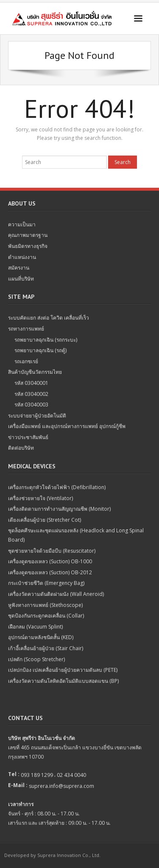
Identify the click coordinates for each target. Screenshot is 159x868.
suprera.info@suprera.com (61, 786)
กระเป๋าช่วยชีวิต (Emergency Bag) (46, 583)
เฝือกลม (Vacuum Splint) (35, 627)
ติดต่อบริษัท (21, 448)
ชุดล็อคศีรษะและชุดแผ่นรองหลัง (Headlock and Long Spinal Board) (76, 535)
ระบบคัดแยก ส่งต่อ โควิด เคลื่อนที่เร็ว (49, 318)
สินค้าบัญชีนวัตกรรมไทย (35, 372)
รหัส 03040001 (31, 383)
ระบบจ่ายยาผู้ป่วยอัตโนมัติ (37, 416)
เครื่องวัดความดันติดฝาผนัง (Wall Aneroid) (56, 594)
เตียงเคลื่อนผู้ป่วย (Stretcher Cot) (45, 520)
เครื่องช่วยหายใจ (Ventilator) (40, 498)
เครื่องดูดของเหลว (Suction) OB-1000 (50, 561)
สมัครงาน (19, 268)
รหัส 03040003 (31, 405)
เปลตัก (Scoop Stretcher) (36, 659)
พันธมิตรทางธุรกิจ (28, 246)
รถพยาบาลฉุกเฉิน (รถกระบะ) (46, 340)
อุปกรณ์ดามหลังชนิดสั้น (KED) (41, 637)
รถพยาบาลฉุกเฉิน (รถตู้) (40, 350)
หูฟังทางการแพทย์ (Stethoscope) (45, 605)
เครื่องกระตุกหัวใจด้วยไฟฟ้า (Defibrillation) (57, 487)
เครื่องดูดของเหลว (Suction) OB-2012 (50, 572)
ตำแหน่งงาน (22, 257)
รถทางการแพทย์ (26, 329)
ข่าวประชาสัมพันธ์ (28, 437)
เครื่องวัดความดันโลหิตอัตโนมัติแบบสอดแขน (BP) (63, 681)
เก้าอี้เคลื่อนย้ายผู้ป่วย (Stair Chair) (46, 648)
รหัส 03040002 (31, 394)
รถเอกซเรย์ (26, 361)
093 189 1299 (37, 775)
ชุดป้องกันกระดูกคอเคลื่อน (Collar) (46, 616)
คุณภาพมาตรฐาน (28, 235)
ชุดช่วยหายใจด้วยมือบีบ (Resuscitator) (52, 551)
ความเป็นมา (22, 224)
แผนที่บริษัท (21, 279)
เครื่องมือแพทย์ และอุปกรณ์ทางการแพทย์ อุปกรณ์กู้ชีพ (67, 426)
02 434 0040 (71, 775)
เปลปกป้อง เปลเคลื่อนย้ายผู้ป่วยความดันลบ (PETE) (63, 670)
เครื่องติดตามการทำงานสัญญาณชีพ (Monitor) (59, 509)
